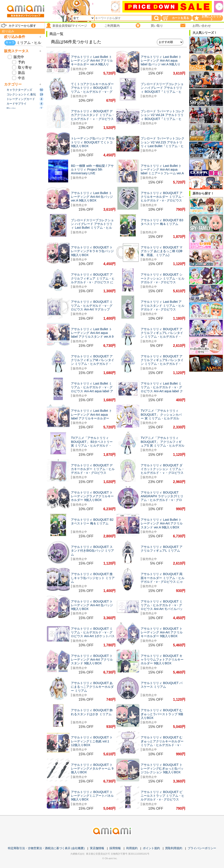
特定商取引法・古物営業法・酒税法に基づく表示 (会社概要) (46, 848)
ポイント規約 (151, 848)
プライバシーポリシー (202, 848)
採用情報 (115, 848)
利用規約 (132, 848)
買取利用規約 (174, 848)
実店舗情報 (97, 848)
